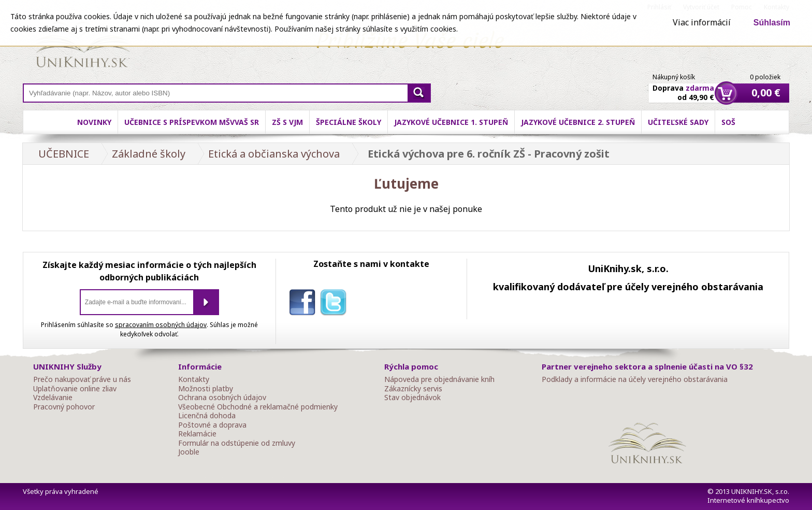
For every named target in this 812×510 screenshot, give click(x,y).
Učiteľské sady (678, 122)
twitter (336, 304)
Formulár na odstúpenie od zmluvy (237, 443)
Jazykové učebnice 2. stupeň (578, 122)
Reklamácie (197, 434)
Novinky (94, 122)
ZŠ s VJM (287, 122)
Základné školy (149, 154)
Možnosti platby (206, 389)
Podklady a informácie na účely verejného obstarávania (635, 379)
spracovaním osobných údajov (161, 325)
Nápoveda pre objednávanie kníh (439, 379)
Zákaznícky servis (413, 389)
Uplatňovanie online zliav (75, 389)
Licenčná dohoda (207, 416)
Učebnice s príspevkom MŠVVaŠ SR (192, 122)
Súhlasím (772, 23)
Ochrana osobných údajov (222, 398)
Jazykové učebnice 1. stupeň (451, 122)
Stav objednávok (412, 398)
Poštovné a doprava (212, 425)
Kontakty (194, 379)
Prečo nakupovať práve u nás (82, 379)
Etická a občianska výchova (274, 154)
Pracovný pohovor (64, 407)
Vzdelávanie (53, 398)
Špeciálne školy (349, 122)
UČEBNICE (64, 154)
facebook (304, 304)
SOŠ (728, 122)
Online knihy (83, 47)
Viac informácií (702, 22)
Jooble (189, 452)
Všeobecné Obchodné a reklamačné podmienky (258, 407)
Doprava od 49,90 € (683, 87)
